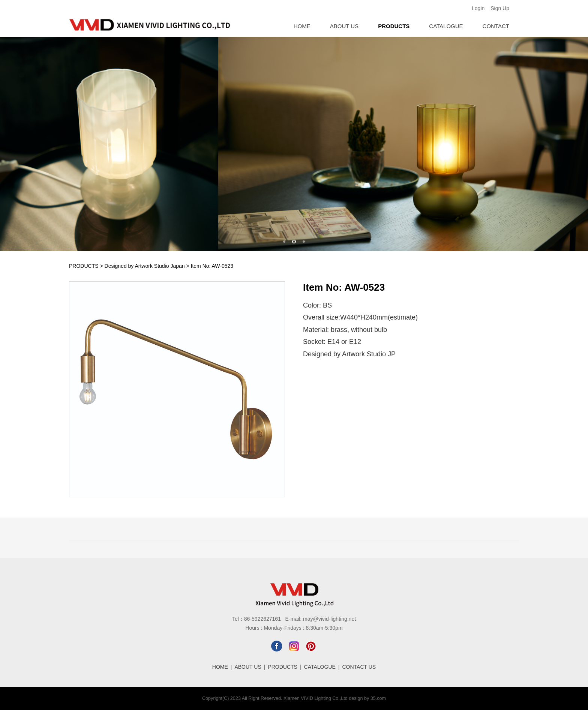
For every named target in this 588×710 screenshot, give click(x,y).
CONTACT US (359, 667)
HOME (302, 26)
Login (478, 8)
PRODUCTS (394, 26)
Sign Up (500, 8)
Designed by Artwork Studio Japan (145, 266)
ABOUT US (344, 26)
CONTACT (496, 26)
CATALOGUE (446, 26)
